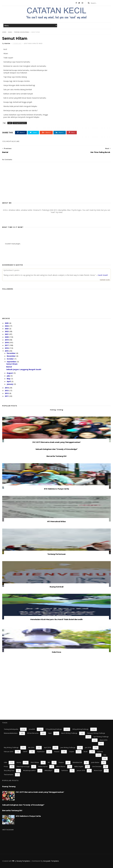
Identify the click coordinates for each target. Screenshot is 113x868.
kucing (19, 762)
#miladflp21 (49, 770)
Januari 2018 (81, 770)
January (10, 384)
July (9, 376)
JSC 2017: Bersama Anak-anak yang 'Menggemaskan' (56, 442)
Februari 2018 (8, 752)
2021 (7, 334)
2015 (7, 351)
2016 (7, 348)
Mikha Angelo (79, 767)
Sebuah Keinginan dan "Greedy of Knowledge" (56, 449)
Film (105, 755)
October (10, 359)
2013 (7, 391)
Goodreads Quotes (105, 280)
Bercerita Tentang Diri (56, 456)
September (12, 362)
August (10, 373)
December (11, 353)
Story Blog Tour (9, 770)
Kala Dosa (56, 652)
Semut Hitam (12, 364)
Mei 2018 (31, 748)
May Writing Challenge (11, 748)
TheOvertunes (9, 775)
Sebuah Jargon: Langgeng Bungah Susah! (24, 369)
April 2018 (47, 748)
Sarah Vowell (103, 275)
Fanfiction (65, 770)
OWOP (25, 752)
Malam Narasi (43, 767)
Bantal (9, 367)
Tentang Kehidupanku (22, 32)
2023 (7, 329)
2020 (7, 337)
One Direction (97, 767)
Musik (86, 752)
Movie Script (98, 770)
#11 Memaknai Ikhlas (56, 521)
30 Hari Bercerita (33, 733)
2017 (7, 345)
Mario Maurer (61, 767)
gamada (100, 752)
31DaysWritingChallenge (54, 729)
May (9, 379)
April (9, 381)
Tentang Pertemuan (56, 554)
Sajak (10, 32)
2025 (7, 323)
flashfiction (41, 752)
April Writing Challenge (101, 737)
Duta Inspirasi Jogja (23, 767)
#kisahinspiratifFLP (29, 770)
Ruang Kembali (57, 587)
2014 (7, 388)
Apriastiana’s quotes (11, 270)
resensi (57, 752)
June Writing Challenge (68, 748)
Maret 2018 (104, 740)
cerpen (72, 752)
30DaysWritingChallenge (80, 729)
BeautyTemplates (23, 861)
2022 (7, 331)
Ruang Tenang (56, 410)
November (11, 356)
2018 (7, 342)
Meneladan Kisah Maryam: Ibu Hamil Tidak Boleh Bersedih (56, 619)
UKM (5, 762)
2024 (7, 326)
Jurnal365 (32, 729)
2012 (7, 393)
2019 (7, 340)
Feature (61, 762)
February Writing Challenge (96, 733)
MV (49, 762)
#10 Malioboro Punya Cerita (56, 489)
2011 (7, 396)
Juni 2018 (88, 748)
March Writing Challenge (69, 733)
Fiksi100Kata (35, 762)
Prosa (6, 767)
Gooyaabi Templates (51, 861)
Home (4, 32)
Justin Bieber (95, 762)
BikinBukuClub (77, 762)
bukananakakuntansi (11, 733)
